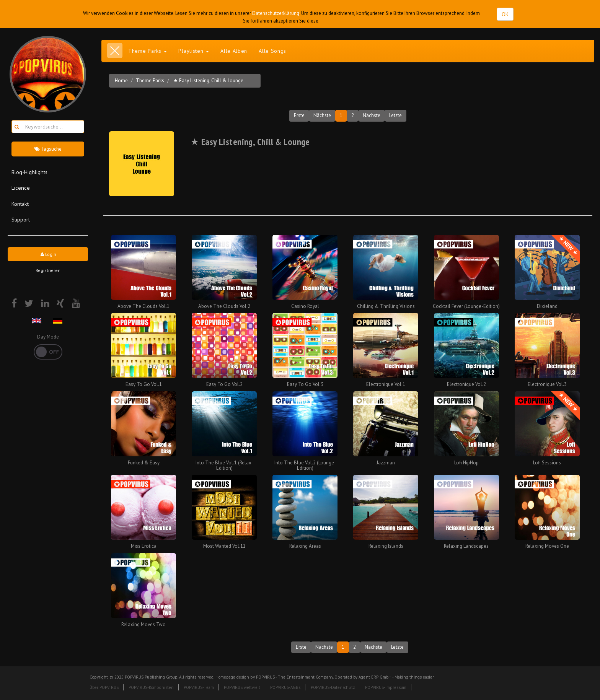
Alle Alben (234, 51)
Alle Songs (272, 51)
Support (21, 219)
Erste (299, 115)
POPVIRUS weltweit (242, 687)
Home (121, 81)
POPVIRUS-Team (199, 687)
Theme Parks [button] (148, 51)
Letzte (395, 115)
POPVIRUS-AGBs (285, 687)
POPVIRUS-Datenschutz (333, 687)
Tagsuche (48, 149)
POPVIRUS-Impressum (386, 687)
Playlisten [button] (194, 51)
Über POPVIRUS (104, 687)
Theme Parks (150, 81)
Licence (21, 188)
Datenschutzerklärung (276, 13)
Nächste (322, 115)
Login (48, 254)
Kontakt (20, 204)
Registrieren (48, 270)
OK (505, 14)
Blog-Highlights (29, 172)
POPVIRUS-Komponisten (151, 687)
